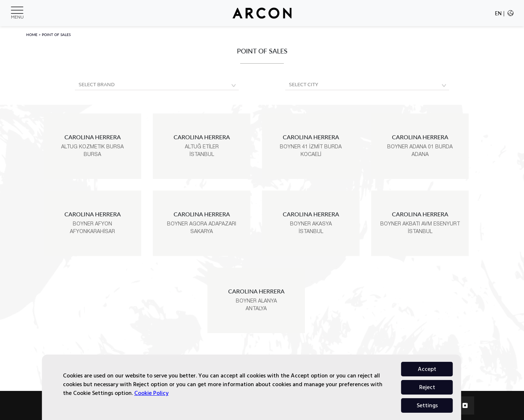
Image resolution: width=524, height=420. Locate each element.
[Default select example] (157, 85)
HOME (32, 35)
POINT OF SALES (56, 35)
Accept (427, 405)
